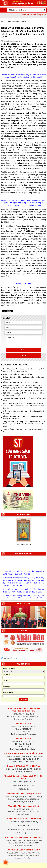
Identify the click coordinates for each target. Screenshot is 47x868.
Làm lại (24, 356)
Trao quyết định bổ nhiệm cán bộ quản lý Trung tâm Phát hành (23, 430)
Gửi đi (24, 350)
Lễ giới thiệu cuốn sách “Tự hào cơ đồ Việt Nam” (20, 382)
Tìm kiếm (24, 699)
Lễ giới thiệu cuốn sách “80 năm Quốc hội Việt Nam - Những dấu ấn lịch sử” (21, 418)
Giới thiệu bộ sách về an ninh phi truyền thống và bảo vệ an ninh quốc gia (23, 412)
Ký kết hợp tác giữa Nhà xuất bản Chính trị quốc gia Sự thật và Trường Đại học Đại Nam (22, 370)
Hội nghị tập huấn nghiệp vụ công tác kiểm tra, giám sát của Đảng (22, 378)
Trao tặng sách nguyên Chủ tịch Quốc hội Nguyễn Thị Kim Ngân (23, 399)
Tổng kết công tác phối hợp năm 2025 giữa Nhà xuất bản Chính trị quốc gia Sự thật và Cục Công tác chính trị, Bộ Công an (23, 424)
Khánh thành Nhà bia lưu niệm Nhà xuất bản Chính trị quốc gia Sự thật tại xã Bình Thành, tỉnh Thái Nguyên (22, 386)
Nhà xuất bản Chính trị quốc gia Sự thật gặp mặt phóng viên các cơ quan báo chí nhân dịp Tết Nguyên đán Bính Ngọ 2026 (23, 406)
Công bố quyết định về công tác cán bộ (16, 374)
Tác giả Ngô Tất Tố (24, 545)
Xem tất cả (23, 365)
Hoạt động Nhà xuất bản (17, 21)
